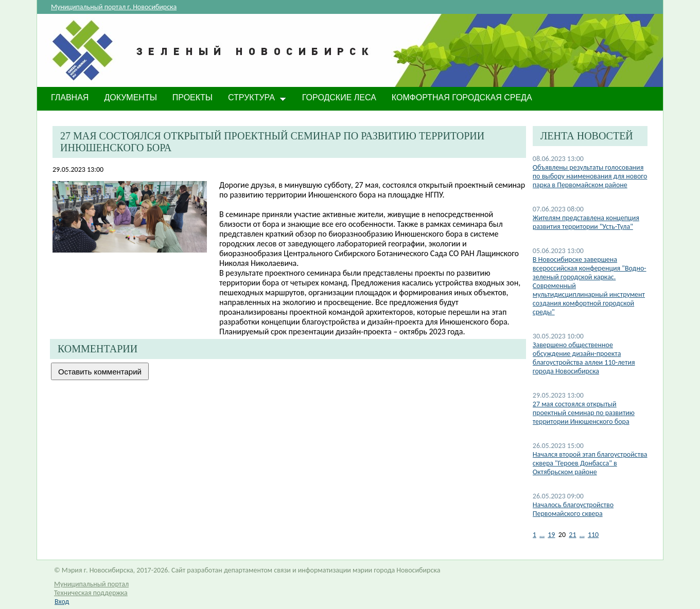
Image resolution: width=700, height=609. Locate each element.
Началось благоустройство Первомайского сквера (573, 509)
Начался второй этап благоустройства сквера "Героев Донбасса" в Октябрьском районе (590, 463)
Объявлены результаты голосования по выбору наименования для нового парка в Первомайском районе (590, 176)
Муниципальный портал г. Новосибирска (114, 7)
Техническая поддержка (91, 593)
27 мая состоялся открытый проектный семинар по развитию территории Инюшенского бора (584, 413)
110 (593, 535)
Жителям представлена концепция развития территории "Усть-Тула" (586, 222)
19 (551, 535)
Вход (62, 602)
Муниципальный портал (91, 584)
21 (572, 535)
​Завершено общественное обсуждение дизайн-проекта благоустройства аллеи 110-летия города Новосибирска (584, 358)
